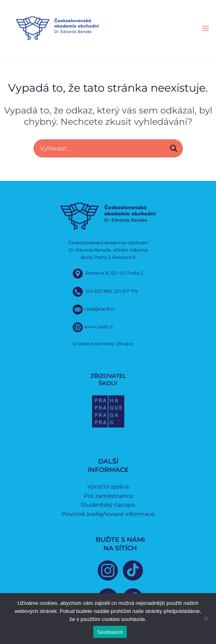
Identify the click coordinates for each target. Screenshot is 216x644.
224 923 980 (98, 291)
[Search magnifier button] (174, 148)
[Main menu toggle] (206, 28)
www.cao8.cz (99, 327)
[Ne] (206, 619)
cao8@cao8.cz (100, 309)
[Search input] (102, 148)
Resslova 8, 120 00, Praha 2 (114, 273)
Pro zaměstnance (108, 496)
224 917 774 (126, 291)
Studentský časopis (108, 505)
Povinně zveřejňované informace (108, 514)
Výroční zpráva (108, 487)
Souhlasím (110, 632)
